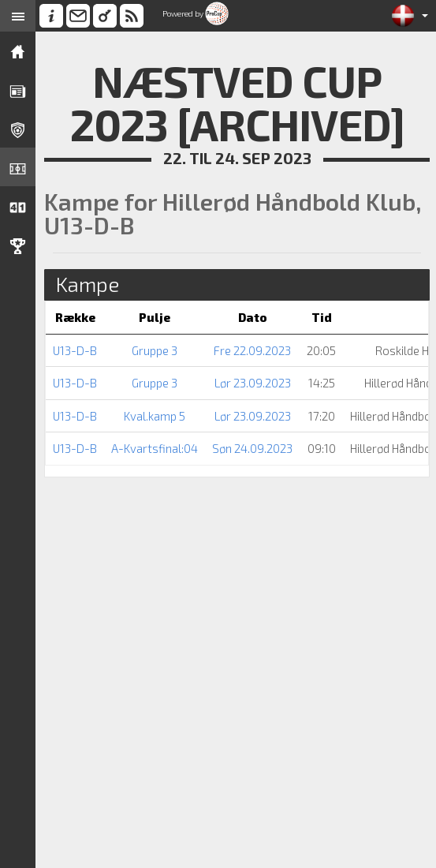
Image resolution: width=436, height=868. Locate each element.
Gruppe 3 (155, 350)
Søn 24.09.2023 (252, 448)
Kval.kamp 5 (155, 416)
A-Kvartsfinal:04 (155, 448)
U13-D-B (75, 350)
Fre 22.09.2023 (252, 350)
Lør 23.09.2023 (253, 383)
